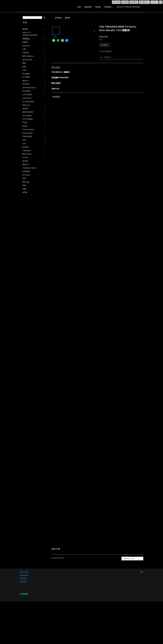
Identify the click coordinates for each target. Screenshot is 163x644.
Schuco (25, 157)
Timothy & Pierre (29, 168)
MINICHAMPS (28, 112)
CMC (24, 49)
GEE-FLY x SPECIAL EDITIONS (128, 7)
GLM (24, 70)
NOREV (25, 109)
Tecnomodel (28, 133)
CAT (24, 143)
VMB (24, 189)
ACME (25, 192)
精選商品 (26, 39)
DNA (24, 185)
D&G (24, 67)
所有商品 (109, 7)
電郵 (142, 572)
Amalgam (26, 74)
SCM (24, 140)
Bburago (26, 182)
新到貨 (98, 7)
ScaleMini (26, 171)
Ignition (26, 81)
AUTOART (26, 91)
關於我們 (88, 7)
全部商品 (58, 18)
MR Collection (28, 56)
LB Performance (29, 88)
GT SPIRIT (26, 77)
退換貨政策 (24, 575)
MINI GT (26, 164)
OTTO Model (28, 119)
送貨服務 (23, 578)
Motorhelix (27, 154)
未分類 (25, 161)
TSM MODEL (28, 136)
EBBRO (25, 42)
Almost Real (27, 60)
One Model (27, 116)
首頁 (79, 7)
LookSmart (27, 98)
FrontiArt (26, 46)
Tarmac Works (28, 129)
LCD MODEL (27, 95)
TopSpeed (27, 150)
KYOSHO (26, 84)
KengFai (26, 147)
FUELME (26, 53)
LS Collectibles (28, 102)
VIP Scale (26, 175)
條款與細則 (24, 572)
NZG (24, 178)
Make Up (26, 105)
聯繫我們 (23, 582)
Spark (25, 126)
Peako (25, 122)
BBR (24, 63)
